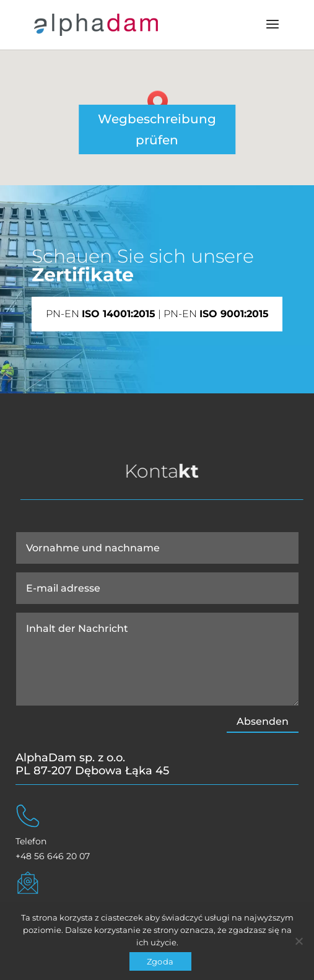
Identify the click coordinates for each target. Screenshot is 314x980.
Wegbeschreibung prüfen (157, 129)
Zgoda (160, 961)
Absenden (263, 721)
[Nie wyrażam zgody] (299, 941)
